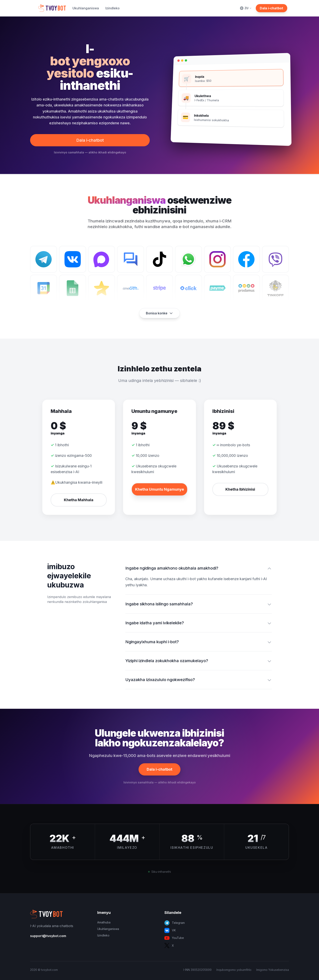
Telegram (175, 923)
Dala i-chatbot (271, 8)
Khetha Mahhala (79, 500)
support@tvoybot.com (48, 936)
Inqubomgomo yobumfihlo (234, 970)
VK (170, 930)
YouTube (174, 938)
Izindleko (113, 8)
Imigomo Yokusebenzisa (273, 970)
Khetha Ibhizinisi (240, 489)
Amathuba (104, 922)
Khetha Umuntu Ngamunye (159, 489)
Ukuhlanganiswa (86, 8)
